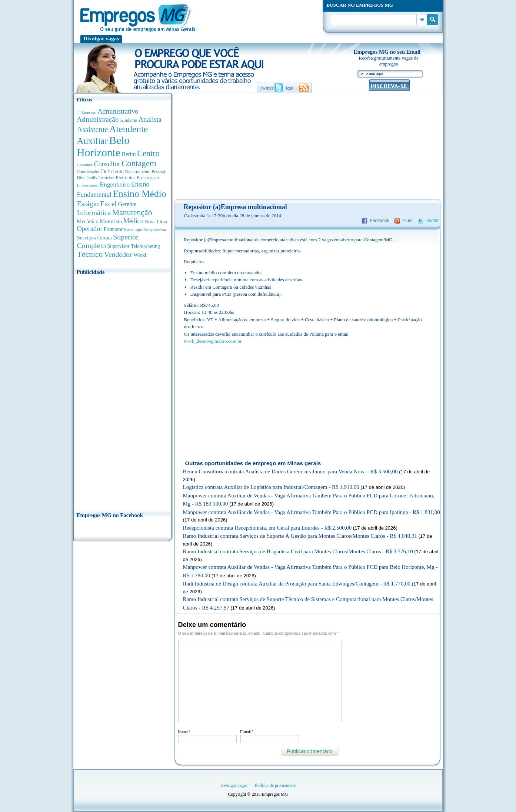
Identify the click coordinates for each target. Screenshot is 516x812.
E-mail (247, 732)
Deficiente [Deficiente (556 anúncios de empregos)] (112, 171)
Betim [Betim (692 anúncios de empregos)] (129, 154)
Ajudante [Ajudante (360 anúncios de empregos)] (129, 120)
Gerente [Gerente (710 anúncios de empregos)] (127, 204)
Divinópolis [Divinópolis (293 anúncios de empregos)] (87, 178)
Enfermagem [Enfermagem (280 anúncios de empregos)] (88, 185)
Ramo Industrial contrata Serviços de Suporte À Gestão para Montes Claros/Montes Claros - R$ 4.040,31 (300, 536)
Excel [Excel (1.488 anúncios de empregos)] (108, 204)
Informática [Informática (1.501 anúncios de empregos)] (94, 212)
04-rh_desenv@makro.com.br (213, 341)
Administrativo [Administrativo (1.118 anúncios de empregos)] (118, 111)
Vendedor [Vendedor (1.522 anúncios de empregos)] (118, 254)
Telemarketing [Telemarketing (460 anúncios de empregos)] (145, 246)
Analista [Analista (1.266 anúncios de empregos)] (150, 119)
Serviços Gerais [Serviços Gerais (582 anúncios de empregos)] (94, 238)
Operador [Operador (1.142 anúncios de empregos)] (90, 229)
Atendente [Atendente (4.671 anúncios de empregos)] (129, 129)
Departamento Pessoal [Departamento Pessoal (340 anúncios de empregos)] (145, 172)
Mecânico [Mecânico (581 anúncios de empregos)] (88, 221)
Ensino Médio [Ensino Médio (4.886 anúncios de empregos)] (140, 194)
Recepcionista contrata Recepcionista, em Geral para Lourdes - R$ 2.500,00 (267, 528)
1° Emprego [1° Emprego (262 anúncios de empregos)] (87, 112)
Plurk (407, 221)
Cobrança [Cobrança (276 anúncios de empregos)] (85, 165)
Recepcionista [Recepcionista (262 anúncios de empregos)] (155, 229)
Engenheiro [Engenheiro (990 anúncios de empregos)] (115, 184)
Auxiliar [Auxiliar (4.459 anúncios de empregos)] (92, 141)
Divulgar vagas (101, 38)
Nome (184, 732)
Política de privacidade (275, 785)
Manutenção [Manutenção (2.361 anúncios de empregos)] (132, 212)
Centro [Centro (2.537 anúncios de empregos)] (148, 153)
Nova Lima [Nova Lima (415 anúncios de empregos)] (156, 222)
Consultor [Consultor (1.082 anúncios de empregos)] (107, 164)
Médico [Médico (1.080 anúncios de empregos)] (134, 221)
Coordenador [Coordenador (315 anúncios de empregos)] (89, 172)
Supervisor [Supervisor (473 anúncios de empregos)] (119, 246)
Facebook (379, 221)
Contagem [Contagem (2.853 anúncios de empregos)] (139, 163)
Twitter (432, 221)
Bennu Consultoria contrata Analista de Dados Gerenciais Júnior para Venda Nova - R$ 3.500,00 (290, 472)
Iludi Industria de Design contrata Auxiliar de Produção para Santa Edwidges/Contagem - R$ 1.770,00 (297, 584)
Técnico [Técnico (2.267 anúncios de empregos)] (90, 254)
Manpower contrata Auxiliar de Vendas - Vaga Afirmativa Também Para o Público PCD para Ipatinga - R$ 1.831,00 (312, 512)
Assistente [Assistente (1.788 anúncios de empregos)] (93, 130)
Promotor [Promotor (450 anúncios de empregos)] (113, 229)
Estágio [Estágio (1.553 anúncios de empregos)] (88, 204)
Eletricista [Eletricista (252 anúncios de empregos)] (106, 178)
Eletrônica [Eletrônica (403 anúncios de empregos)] (126, 177)
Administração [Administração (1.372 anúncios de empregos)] (98, 119)
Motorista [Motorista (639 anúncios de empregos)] (111, 221)
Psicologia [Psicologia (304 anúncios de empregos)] (133, 230)
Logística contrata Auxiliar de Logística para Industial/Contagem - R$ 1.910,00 (271, 487)
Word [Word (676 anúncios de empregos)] (140, 255)
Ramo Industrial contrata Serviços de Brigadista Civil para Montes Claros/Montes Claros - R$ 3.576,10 (298, 551)
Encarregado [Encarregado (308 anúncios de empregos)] (148, 178)
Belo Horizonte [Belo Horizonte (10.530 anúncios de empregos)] (104, 146)
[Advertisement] (122, 391)
